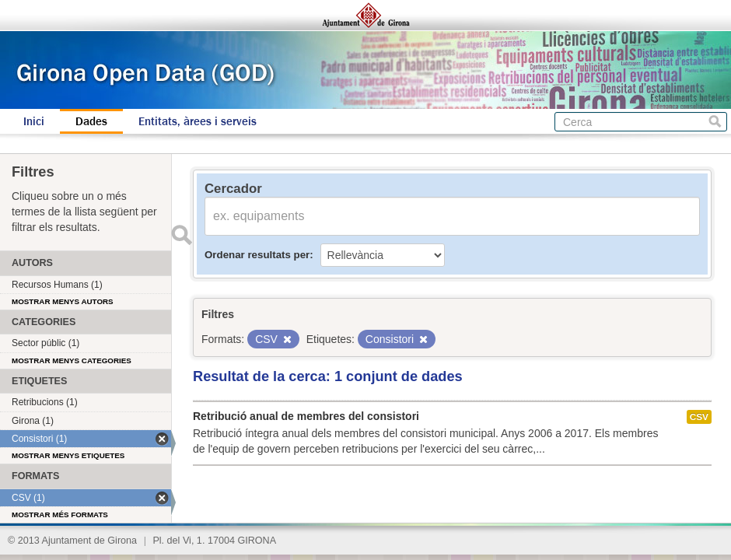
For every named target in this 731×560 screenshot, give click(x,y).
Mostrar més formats (60, 514)
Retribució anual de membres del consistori (306, 416)
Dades (91, 121)
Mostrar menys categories (72, 360)
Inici (34, 121)
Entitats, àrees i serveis (198, 121)
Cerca (715, 122)
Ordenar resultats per (257, 255)
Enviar (181, 235)
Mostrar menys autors (63, 301)
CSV (699, 417)
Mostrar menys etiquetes (68, 455)
